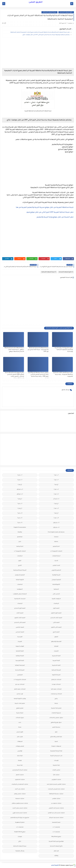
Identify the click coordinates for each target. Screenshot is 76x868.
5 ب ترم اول (56, 523)
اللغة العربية (56, 661)
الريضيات (20, 604)
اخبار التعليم (56, 547)
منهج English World (20, 832)
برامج (56, 699)
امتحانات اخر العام (56, 680)
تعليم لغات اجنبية (20, 704)
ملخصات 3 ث (56, 832)
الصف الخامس (20, 627)
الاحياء (56, 561)
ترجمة (56, 704)
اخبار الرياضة (20, 547)
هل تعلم (56, 851)
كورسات (56, 761)
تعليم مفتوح (20, 708)
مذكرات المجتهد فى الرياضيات (20, 784)
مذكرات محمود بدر (56, 803)
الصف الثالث (20, 613)
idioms (56, 542)
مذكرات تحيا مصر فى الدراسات (56, 789)
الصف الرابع (56, 632)
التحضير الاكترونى (56, 570)
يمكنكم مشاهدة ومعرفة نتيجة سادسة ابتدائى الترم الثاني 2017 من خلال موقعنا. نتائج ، (46, 35)
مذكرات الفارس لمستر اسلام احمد (56, 784)
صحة (20, 727)
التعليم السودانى (56, 580)
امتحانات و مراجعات (56, 694)
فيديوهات (20, 742)
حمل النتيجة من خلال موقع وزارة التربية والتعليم (55, 217)
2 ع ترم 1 (20, 499)
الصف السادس (20, 632)
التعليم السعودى (20, 575)
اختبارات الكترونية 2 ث (56, 551)
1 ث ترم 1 (56, 480)
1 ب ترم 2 (20, 475)
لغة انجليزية (56, 765)
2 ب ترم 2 (56, 489)
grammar (20, 537)
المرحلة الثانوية (56, 675)
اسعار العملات (56, 556)
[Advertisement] (38, 53)
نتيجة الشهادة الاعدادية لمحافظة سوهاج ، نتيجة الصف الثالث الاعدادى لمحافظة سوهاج (14, 350)
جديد (20, 723)
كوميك (20, 761)
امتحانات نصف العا (56, 689)
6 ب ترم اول (56, 527)
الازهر (20, 561)
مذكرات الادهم (20, 775)
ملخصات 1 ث (56, 827)
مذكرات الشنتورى (20, 780)
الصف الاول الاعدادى (20, 608)
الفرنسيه (20, 637)
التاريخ (20, 566)
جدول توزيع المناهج (56, 723)
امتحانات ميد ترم (20, 684)
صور (56, 732)
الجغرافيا (56, 589)
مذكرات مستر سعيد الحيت (20, 808)
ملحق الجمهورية (20, 822)
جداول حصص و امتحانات (56, 718)
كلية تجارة (20, 756)
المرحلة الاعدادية (20, 670)
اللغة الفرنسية (20, 661)
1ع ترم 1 (56, 485)
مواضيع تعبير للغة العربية (56, 841)
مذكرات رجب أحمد (20, 789)
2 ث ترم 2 (56, 494)
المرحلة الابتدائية (56, 670)
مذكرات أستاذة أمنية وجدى (20, 770)
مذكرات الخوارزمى (56, 780)
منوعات (20, 837)
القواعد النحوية (20, 646)
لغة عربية (20, 765)
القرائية (56, 646)
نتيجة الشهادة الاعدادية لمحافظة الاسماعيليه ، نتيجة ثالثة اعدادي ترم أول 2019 (38, 350)
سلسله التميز (56, 727)
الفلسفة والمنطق (56, 642)
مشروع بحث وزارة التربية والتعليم (20, 818)
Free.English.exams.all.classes (56, 532)
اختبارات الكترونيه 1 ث (20, 551)
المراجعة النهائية (20, 665)
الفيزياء (20, 642)
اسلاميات (20, 556)
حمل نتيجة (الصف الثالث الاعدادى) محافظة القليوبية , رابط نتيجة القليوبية (63, 375)
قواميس (20, 751)
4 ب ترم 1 (20, 513)
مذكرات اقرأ (56, 775)
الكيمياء (56, 651)
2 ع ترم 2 (56, 504)
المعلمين (20, 675)
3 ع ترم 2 (20, 508)
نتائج (20, 841)
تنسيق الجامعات (56, 713)
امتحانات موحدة (56, 684)
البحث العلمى (56, 566)
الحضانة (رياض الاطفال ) (20, 594)
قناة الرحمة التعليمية (56, 751)
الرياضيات (56, 604)
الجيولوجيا (20, 589)
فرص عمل (20, 737)
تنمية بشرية (20, 713)
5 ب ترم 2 (20, 518)
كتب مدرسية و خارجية (56, 756)
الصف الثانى (56, 623)
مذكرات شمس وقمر (20, 794)
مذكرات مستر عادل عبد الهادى (56, 813)
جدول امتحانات (20, 718)
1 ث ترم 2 (20, 480)
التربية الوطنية (56, 575)
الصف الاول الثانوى (56, 613)
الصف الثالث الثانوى (20, 618)
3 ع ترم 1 (56, 513)
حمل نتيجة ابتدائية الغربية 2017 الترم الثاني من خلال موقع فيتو (50, 212)
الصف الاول (56, 608)
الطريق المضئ (36, 2)
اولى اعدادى (20, 694)
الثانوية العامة (20, 580)
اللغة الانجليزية (56, 656)
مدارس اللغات (56, 770)
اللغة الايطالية (20, 656)
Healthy (20, 532)
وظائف (56, 856)
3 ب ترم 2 (56, 508)
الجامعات (20, 585)
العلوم (56, 637)
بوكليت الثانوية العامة (20, 699)
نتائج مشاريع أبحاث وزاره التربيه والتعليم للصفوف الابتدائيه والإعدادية (64, 350)
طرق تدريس (20, 732)
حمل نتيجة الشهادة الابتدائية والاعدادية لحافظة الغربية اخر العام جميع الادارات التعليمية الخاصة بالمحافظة (40, 32)
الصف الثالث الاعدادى (56, 618)
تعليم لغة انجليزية (56, 708)
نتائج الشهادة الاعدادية (66, 12)
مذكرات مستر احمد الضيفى (56, 808)
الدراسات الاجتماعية (20, 599)
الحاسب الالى (56, 594)
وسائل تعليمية (20, 851)
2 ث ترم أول (20, 494)
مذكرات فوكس (56, 799)
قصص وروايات (20, 746)
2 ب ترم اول (20, 489)
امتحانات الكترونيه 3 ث (20, 680)
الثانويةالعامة (56, 585)
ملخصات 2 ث (20, 827)
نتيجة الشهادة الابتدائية (49, 12)
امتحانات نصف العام (20, 689)
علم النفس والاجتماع (56, 737)
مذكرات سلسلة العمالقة (56, 794)
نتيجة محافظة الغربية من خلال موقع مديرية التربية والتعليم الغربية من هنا (45, 207)
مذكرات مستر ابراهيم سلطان (20, 803)
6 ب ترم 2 (20, 523)
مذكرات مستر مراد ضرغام (56, 818)
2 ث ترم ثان (56, 499)
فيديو (56, 742)
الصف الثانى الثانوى (56, 627)
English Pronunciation (20, 527)
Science (56, 537)
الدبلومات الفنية (56, 599)
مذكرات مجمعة (20, 799)
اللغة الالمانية (20, 651)
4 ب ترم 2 (56, 518)
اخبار (20, 542)
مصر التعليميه (56, 822)
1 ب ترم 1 (56, 475)
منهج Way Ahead (56, 837)
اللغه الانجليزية (56, 665)
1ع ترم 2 (20, 485)
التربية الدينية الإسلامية (20, 570)
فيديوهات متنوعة (56, 746)
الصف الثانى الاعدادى (20, 623)
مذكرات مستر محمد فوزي (20, 813)
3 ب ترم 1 (20, 504)
